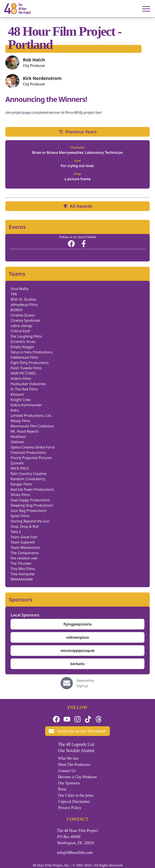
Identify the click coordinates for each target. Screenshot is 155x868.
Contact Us (67, 771)
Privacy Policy (70, 808)
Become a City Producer (77, 777)
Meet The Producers (74, 765)
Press (62, 789)
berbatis (78, 664)
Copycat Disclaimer (74, 802)
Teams (17, 274)
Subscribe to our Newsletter (78, 731)
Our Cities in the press (76, 795)
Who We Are (68, 758)
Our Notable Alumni (76, 750)
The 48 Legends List (76, 744)
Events (17, 227)
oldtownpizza (77, 637)
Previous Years (77, 132)
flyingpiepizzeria (77, 624)
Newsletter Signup (85, 683)
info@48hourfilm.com (75, 853)
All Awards (77, 206)
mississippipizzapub (78, 651)
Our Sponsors (69, 783)
